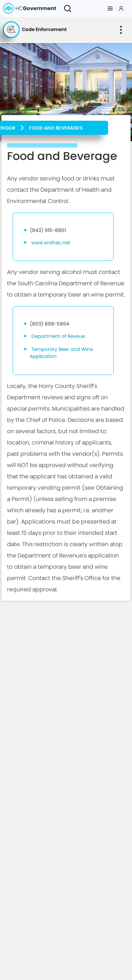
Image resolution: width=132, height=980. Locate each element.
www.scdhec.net (51, 243)
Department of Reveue (58, 336)
